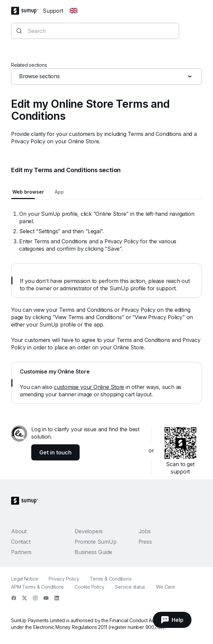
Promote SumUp (95, 542)
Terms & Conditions (111, 579)
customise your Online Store (89, 387)
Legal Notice (25, 579)
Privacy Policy (64, 579)
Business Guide (93, 552)
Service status (130, 587)
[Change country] (74, 11)
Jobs (145, 531)
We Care (165, 587)
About (19, 531)
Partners (21, 552)
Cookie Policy (89, 587)
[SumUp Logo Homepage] (27, 11)
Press (145, 542)
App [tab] (59, 192)
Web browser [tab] (28, 192)
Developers (89, 531)
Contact (21, 542)
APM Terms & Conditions (37, 587)
